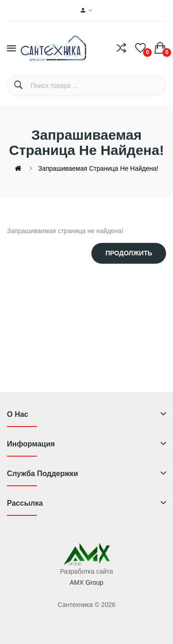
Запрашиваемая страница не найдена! (98, 168)
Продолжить (129, 253)
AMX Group (86, 582)
